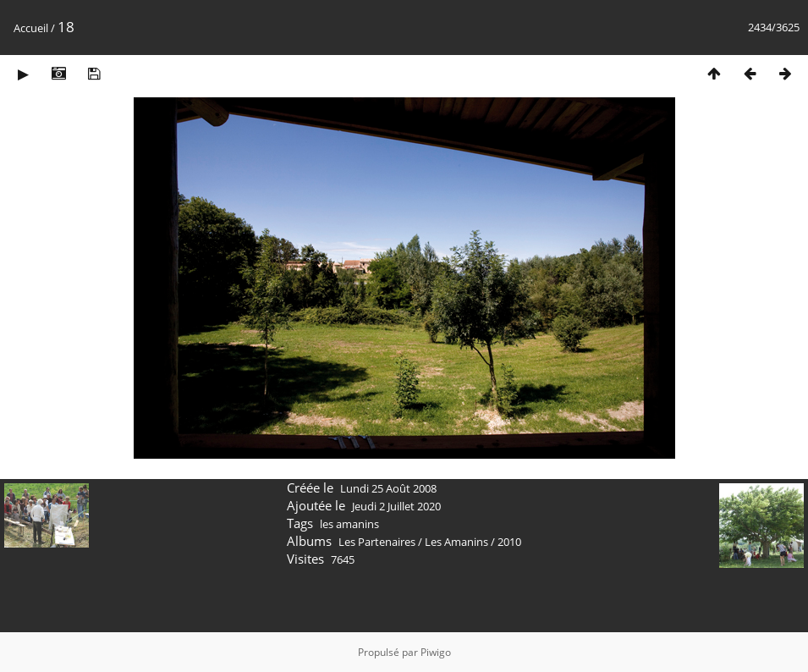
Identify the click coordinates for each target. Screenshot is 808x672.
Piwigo (436, 652)
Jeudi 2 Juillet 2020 (396, 506)
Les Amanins (456, 542)
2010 (509, 542)
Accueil (31, 28)
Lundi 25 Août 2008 (388, 488)
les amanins (349, 524)
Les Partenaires (377, 542)
